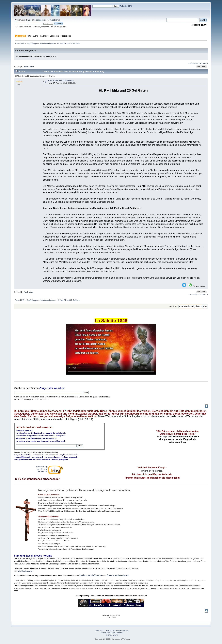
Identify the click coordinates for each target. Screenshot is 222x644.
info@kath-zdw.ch (25, 571)
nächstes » (203, 63)
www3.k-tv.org (41, 466)
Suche (18, 388)
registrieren (55, 20)
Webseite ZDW (126, 6)
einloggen (40, 20)
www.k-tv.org (42, 469)
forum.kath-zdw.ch (118, 575)
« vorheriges (193, 63)
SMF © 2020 (110, 630)
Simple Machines (122, 630)
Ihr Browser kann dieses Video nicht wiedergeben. (111, 349)
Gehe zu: (173, 306)
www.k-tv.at (42, 471)
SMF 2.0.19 (100, 630)
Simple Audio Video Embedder (112, 633)
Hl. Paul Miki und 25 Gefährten (61, 81)
